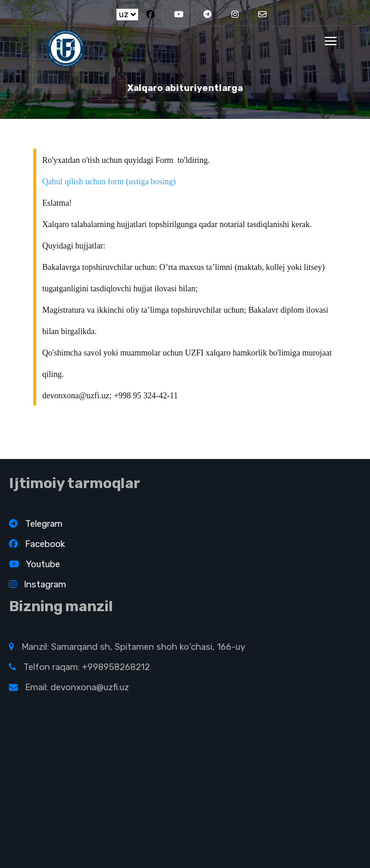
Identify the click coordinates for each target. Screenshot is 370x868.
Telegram (36, 524)
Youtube (35, 564)
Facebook (37, 544)
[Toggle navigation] (331, 41)
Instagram (37, 584)
